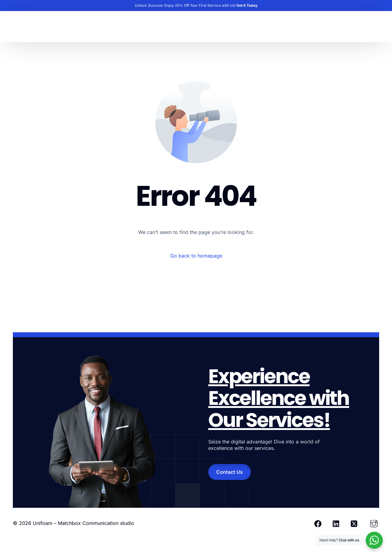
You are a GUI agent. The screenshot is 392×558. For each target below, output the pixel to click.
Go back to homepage (196, 256)
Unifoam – (45, 523)
